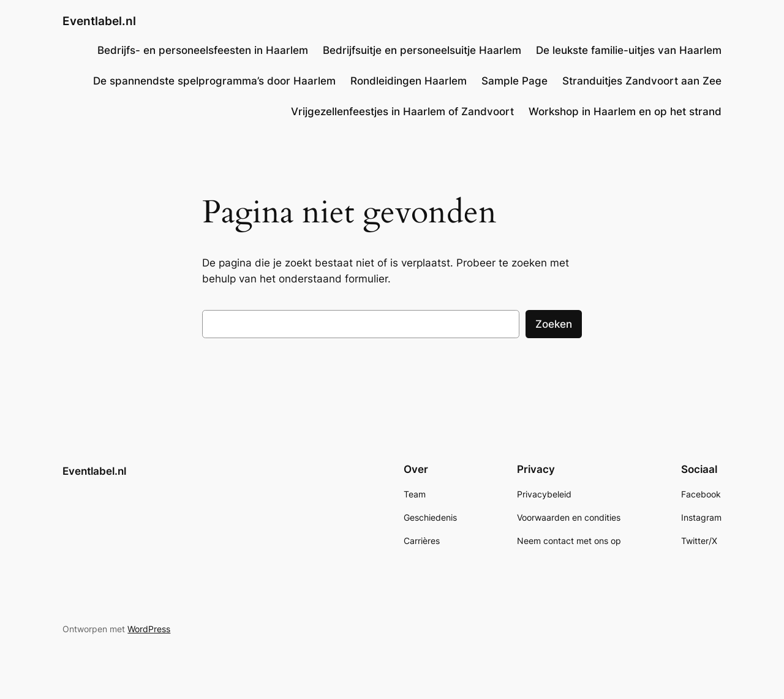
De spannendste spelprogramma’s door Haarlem (214, 81)
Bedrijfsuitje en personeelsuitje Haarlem (422, 50)
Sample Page (514, 81)
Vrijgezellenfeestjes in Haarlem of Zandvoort (402, 111)
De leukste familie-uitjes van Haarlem (629, 50)
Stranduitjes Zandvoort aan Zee (642, 81)
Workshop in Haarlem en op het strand (625, 111)
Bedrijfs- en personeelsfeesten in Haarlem (203, 50)
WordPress (149, 629)
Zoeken (554, 324)
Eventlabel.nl (99, 21)
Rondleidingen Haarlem (409, 81)
